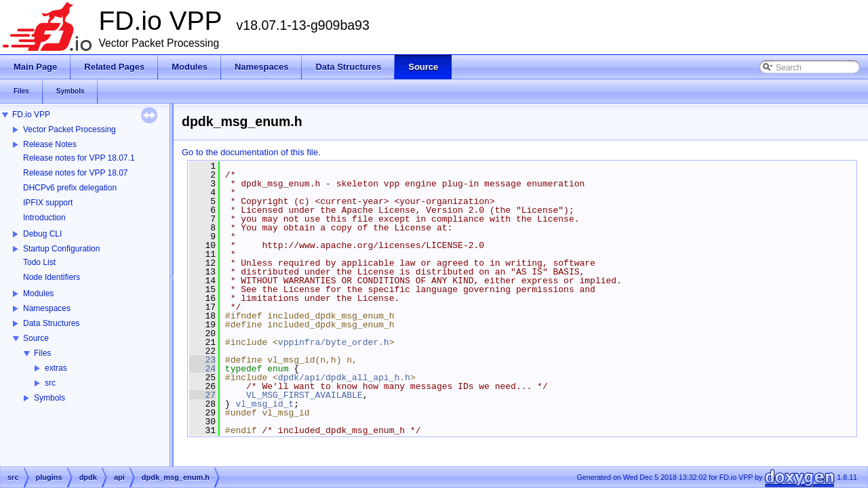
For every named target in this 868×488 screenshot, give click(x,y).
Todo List (39, 262)
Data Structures (51, 323)
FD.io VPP (31, 115)
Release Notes (50, 144)
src (50, 383)
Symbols (50, 398)
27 (202, 395)
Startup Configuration (61, 249)
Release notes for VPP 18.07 (76, 173)
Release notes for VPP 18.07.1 (79, 158)
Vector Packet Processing (70, 129)
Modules (38, 293)
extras (56, 368)
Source (36, 338)
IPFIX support (48, 203)
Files (42, 353)
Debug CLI (42, 234)
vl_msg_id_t (264, 404)
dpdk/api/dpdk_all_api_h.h (344, 378)
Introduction (44, 218)
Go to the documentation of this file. (251, 152)
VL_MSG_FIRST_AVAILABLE (304, 395)
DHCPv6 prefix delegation (70, 188)
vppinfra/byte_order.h (334, 342)
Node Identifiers (52, 277)
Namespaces (47, 308)
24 (202, 369)
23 (202, 360)
